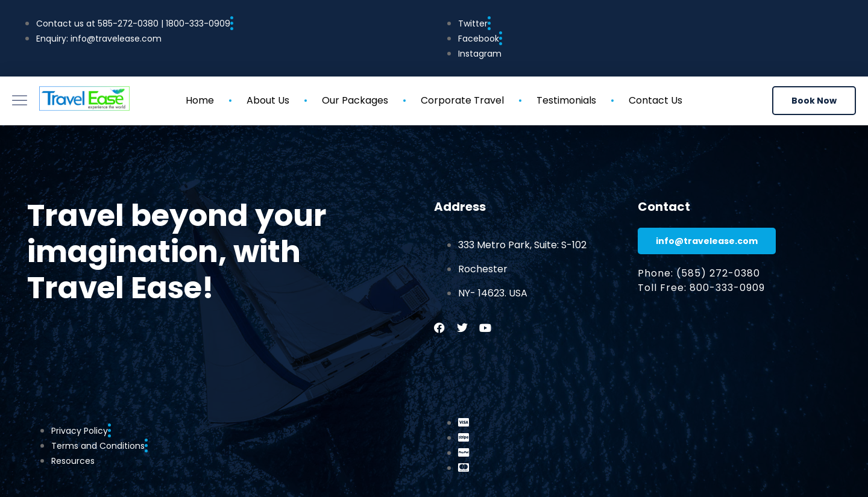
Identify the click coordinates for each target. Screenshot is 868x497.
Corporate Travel (462, 101)
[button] (814, 101)
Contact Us (656, 101)
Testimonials (566, 101)
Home (200, 101)
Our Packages (355, 101)
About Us (268, 101)
